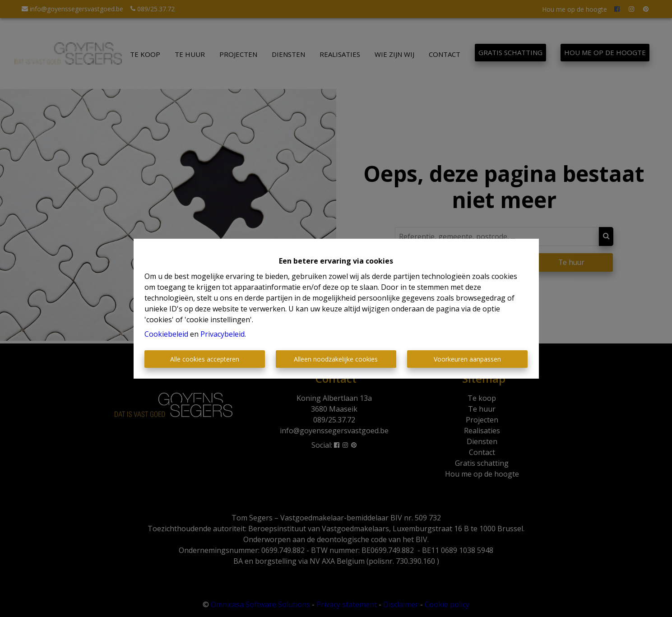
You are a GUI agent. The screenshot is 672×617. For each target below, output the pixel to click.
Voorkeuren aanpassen (467, 359)
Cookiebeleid (166, 334)
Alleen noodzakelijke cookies (336, 359)
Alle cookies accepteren (205, 359)
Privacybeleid (222, 334)
